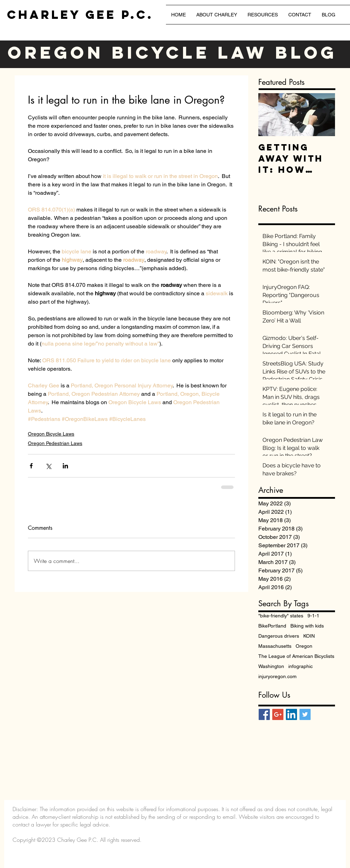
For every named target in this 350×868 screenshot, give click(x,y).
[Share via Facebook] (31, 466)
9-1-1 (313, 616)
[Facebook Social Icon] (264, 714)
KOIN (309, 636)
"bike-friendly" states (281, 616)
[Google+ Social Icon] (278, 714)
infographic (300, 666)
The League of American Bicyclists (296, 656)
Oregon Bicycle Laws (51, 434)
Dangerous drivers (279, 636)
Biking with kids (307, 626)
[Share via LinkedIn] (65, 466)
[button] (263, 15)
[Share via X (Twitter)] (48, 466)
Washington (271, 666)
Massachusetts (275, 646)
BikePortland (272, 626)
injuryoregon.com (277, 676)
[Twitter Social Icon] (305, 714)
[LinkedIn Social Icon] (291, 714)
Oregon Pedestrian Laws (55, 443)
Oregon (304, 646)
